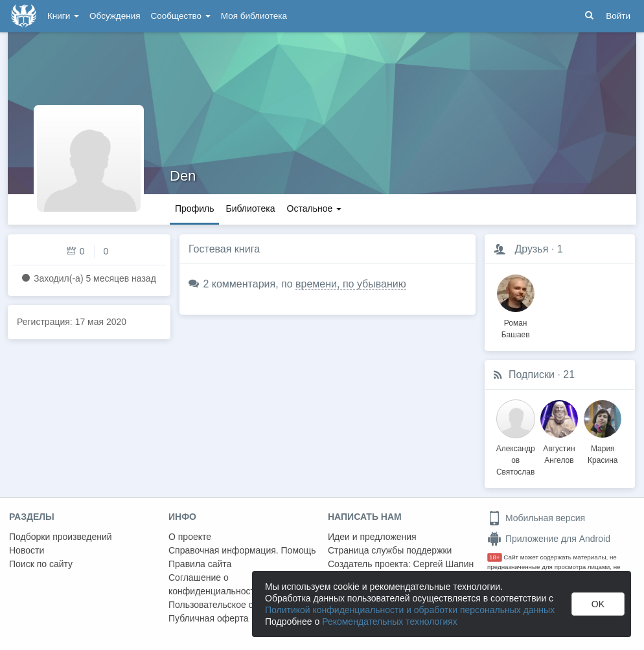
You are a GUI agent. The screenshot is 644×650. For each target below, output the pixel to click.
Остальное (315, 208)
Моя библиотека (254, 16)
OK (598, 604)
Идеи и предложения (372, 537)
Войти (618, 16)
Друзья (531, 249)
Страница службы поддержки (390, 550)
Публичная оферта (209, 618)
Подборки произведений (61, 537)
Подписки (532, 375)
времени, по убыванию (351, 284)
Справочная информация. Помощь (242, 550)
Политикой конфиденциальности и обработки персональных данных (410, 610)
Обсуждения (115, 16)
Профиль (194, 208)
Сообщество (181, 16)
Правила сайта (200, 564)
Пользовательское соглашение (234, 605)
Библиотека (250, 208)
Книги (63, 16)
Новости (27, 550)
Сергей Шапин (443, 564)
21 (569, 375)
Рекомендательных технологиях (390, 622)
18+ (495, 557)
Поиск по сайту (41, 564)
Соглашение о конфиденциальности (214, 584)
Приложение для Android (549, 539)
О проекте (190, 537)
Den (183, 176)
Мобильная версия (536, 518)
